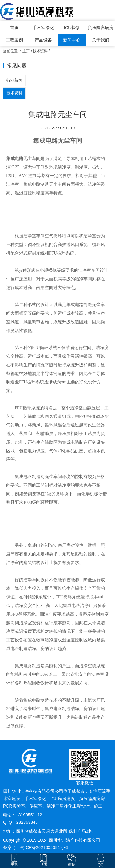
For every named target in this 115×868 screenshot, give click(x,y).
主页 (26, 51)
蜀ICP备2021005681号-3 (44, 847)
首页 (14, 28)
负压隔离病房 (101, 28)
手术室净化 (43, 28)
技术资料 (40, 51)
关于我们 (101, 40)
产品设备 (43, 40)
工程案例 (14, 40)
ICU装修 (72, 28)
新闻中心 (72, 40)
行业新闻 (14, 80)
